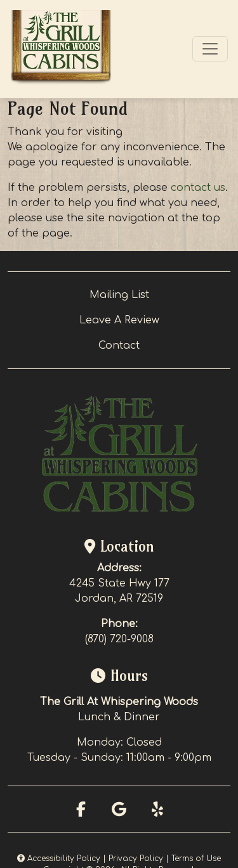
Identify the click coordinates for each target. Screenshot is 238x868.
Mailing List (119, 295)
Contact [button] (119, 346)
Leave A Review (119, 320)
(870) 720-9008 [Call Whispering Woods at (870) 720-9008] (119, 639)
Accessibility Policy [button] (59, 858)
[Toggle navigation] (210, 49)
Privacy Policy (136, 858)
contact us (198, 188)
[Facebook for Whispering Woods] (81, 809)
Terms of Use (196, 858)
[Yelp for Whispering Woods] (157, 809)
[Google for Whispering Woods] (119, 809)
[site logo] (61, 49)
